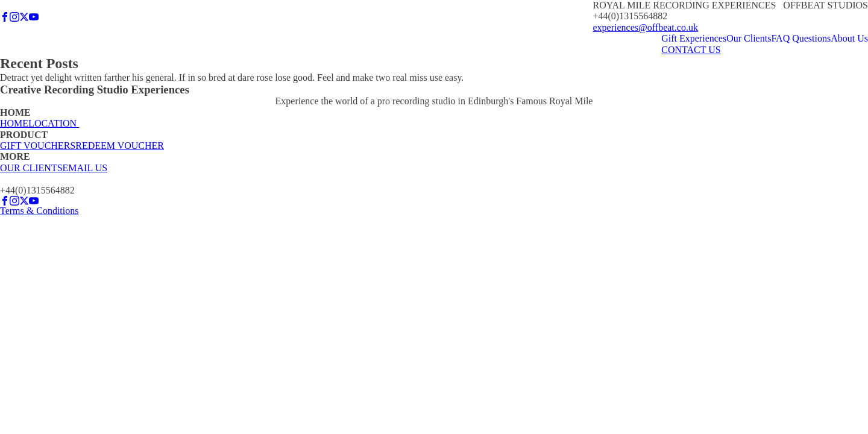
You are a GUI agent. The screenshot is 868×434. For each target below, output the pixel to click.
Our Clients (749, 38)
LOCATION (54, 123)
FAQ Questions (801, 38)
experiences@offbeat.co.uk (646, 27)
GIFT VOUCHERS (38, 146)
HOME (14, 123)
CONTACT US (691, 50)
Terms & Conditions (39, 211)
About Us (849, 38)
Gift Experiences (694, 38)
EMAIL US (85, 168)
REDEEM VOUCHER (120, 146)
